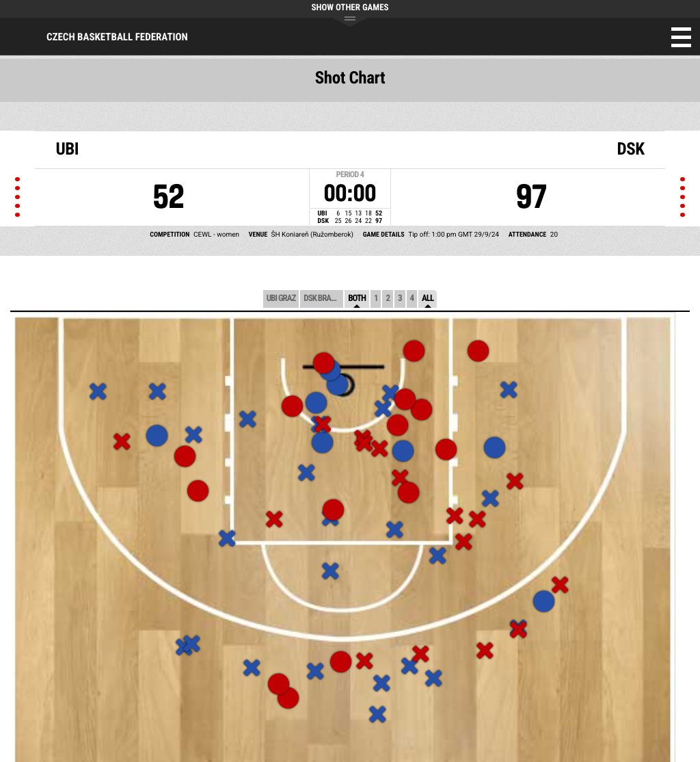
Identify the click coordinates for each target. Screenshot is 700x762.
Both (357, 299)
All (428, 299)
